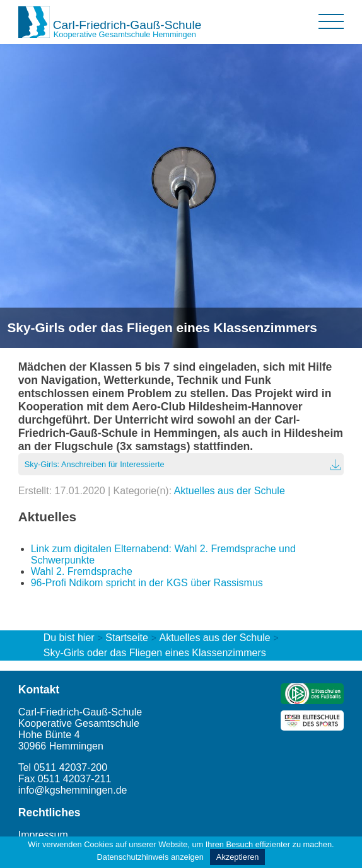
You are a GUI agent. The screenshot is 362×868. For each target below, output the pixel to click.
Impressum (43, 835)
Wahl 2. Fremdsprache (82, 571)
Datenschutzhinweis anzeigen (150, 857)
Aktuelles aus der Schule (230, 491)
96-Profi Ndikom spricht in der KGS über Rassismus (147, 583)
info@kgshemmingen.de (73, 790)
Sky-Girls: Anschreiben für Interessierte (95, 464)
